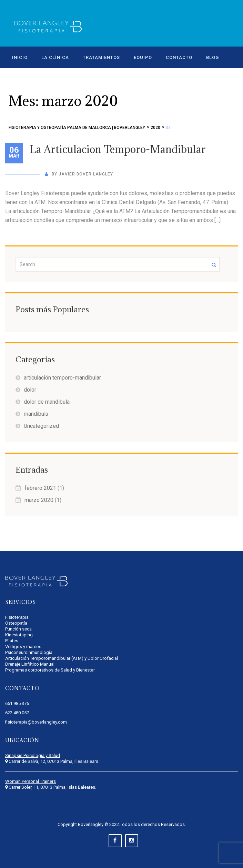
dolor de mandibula (47, 402)
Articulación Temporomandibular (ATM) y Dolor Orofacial (62, 658)
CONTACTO (179, 57)
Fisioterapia (17, 617)
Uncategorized (41, 426)
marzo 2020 (39, 500)
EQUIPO (143, 57)
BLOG (212, 57)
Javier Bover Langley (86, 174)
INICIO (20, 57)
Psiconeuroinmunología (29, 652)
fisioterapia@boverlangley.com (36, 722)
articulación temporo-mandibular (62, 378)
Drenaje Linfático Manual (30, 664)
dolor (30, 390)
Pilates (12, 641)
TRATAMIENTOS (101, 57)
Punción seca (18, 629)
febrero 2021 (40, 488)
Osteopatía (16, 623)
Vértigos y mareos (23, 647)
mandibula (36, 414)
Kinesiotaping (19, 635)
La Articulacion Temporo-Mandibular (118, 149)
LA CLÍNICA (55, 57)
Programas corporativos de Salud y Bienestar (50, 670)
